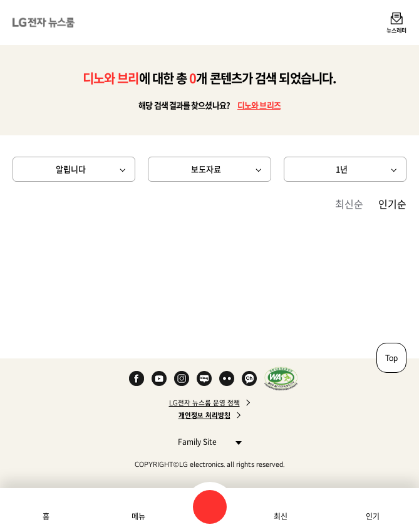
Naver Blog (204, 378)
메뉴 (138, 516)
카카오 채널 (249, 378)
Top (391, 358)
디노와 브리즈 (259, 105)
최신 (281, 516)
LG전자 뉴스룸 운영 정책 (204, 403)
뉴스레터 (396, 30)
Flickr (227, 378)
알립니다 (71, 169)
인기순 (392, 204)
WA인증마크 (281, 378)
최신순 (349, 204)
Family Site (206, 441)
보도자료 (206, 169)
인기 (373, 516)
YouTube (159, 378)
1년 (342, 169)
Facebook (137, 378)
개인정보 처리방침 (204, 415)
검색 (210, 507)
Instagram (182, 378)
